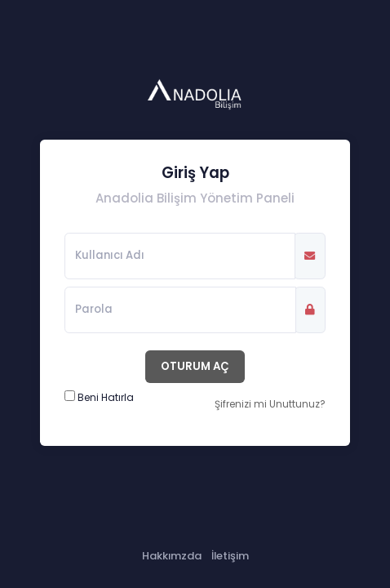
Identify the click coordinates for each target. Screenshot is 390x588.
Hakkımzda (172, 556)
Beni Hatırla (106, 397)
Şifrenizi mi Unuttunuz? (270, 404)
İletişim (230, 556)
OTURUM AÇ (195, 366)
